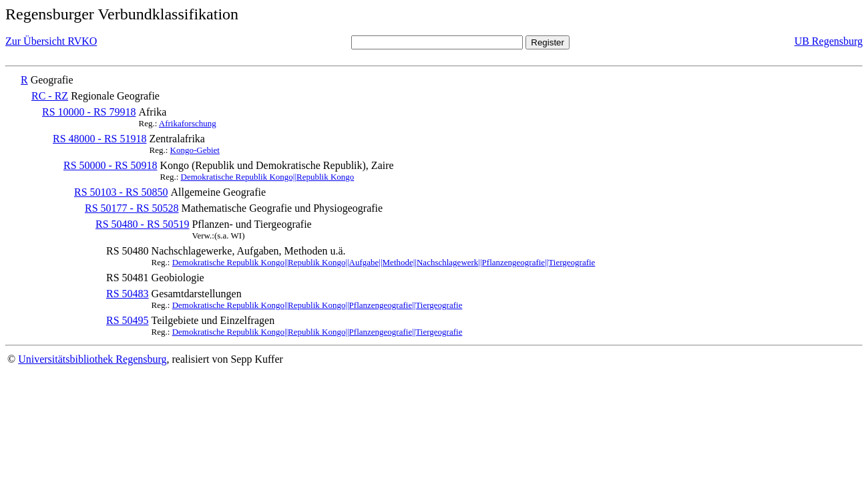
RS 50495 (128, 320)
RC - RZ (50, 96)
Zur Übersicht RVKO (51, 41)
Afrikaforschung (188, 123)
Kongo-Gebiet (195, 150)
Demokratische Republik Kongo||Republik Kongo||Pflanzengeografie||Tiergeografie (317, 305)
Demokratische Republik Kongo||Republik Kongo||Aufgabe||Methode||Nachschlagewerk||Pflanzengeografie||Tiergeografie (384, 262)
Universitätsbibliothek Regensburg (92, 359)
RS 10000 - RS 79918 (89, 112)
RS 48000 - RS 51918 (99, 139)
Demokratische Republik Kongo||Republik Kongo (268, 177)
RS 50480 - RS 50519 (142, 224)
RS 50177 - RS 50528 (132, 208)
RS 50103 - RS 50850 (121, 192)
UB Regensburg (829, 41)
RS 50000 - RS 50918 (110, 165)
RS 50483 (128, 294)
